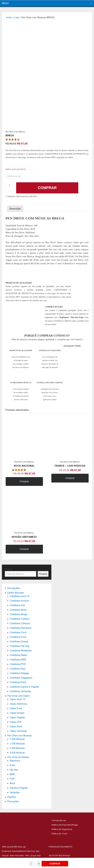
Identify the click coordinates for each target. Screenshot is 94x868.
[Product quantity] (11, 185)
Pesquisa (9, 569)
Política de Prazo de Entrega (65, 825)
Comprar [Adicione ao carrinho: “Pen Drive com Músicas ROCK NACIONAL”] (24, 481)
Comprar (47, 188)
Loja (17, 17)
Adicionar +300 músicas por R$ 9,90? (21, 196)
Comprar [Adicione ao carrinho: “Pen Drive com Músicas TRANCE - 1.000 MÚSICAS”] (70, 478)
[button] (13, 140)
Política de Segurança (62, 829)
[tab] (15, 209)
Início (9, 17)
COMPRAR (55, 864)
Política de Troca (59, 834)
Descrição (15, 209)
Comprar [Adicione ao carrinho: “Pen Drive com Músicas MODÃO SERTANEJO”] (24, 549)
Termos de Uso (59, 820)
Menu (5, 3)
